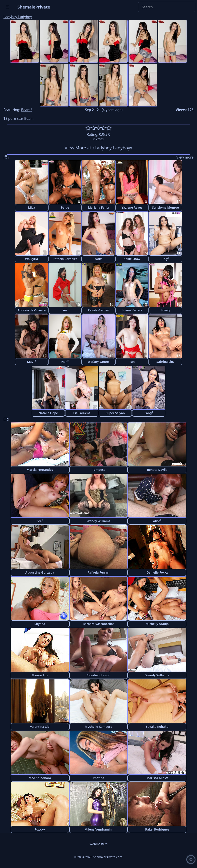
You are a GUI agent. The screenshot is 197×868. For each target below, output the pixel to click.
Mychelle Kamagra (98, 727)
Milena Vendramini (99, 829)
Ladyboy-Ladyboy (18, 17)
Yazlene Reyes (132, 207)
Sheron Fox (40, 675)
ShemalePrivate (34, 7)
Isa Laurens (82, 413)
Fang (149, 413)
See (40, 521)
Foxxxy (40, 829)
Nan (65, 361)
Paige (65, 207)
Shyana (40, 624)
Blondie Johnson (99, 675)
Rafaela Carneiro (65, 259)
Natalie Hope (48, 413)
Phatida (98, 778)
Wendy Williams (98, 521)
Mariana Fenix (99, 207)
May (32, 361)
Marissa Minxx (157, 778)
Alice (157, 521)
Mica (32, 207)
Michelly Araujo (157, 624)
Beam (27, 110)
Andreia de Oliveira (32, 310)
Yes (65, 310)
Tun (132, 362)
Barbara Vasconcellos (99, 624)
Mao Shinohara (40, 778)
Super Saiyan (115, 413)
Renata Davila (157, 470)
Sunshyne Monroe (165, 207)
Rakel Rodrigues (157, 829)
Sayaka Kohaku (157, 727)
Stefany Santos (98, 362)
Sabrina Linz (166, 362)
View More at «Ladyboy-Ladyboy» (99, 148)
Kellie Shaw (132, 259)
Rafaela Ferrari (98, 572)
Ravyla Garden (98, 310)
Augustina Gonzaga (40, 572)
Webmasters (98, 844)
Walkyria (31, 259)
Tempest (98, 470)
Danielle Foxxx (157, 572)
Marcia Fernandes (40, 470)
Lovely (165, 310)
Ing (166, 259)
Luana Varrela (132, 310)
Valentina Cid (40, 727)
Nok (98, 259)
